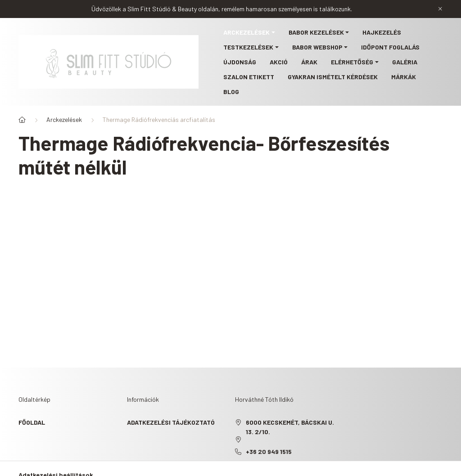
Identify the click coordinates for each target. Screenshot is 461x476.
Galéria (405, 62)
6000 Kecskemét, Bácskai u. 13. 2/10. (290, 427)
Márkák (404, 77)
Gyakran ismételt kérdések (333, 77)
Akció (279, 62)
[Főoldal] (22, 120)
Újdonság (240, 62)
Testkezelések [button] (248, 47)
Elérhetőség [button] (352, 62)
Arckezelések (64, 119)
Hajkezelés (382, 32)
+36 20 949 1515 (269, 451)
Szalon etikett (249, 77)
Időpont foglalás (390, 47)
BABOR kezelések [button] (316, 32)
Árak (309, 62)
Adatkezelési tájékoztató (171, 422)
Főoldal (32, 422)
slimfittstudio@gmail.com (290, 465)
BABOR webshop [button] (317, 47)
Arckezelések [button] (246, 32)
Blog (231, 92)
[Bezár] (440, 9)
